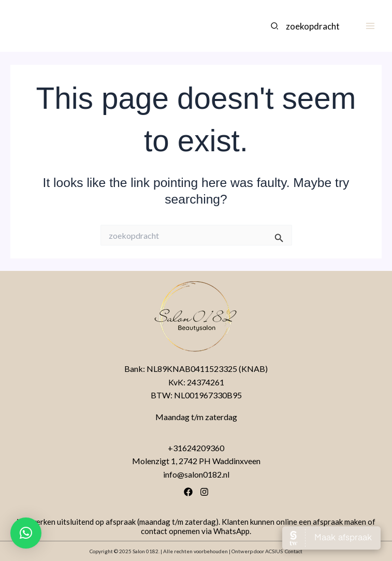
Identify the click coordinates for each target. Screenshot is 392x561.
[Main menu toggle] (370, 26)
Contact (294, 551)
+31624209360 (196, 448)
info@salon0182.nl (196, 474)
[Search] (275, 26)
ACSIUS (274, 551)
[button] (26, 533)
